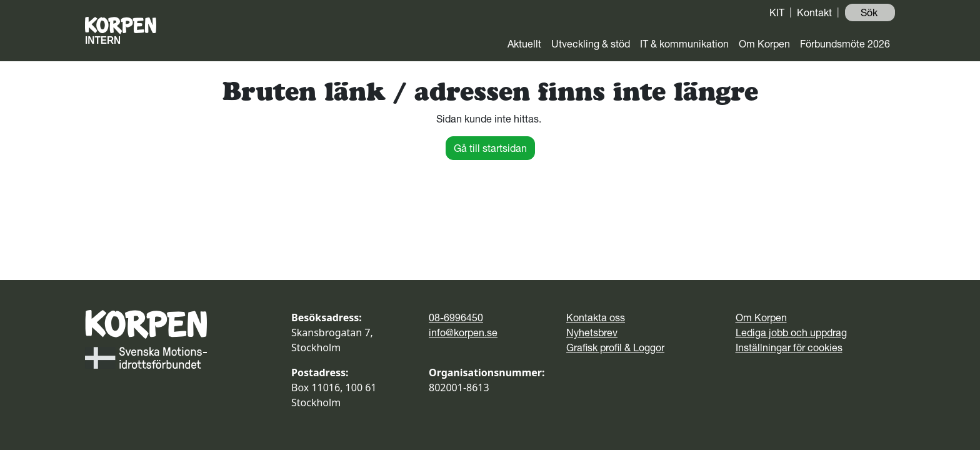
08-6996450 (456, 317)
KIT (777, 12)
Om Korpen (764, 44)
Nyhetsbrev (592, 332)
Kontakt (814, 12)
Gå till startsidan (490, 148)
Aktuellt (524, 44)
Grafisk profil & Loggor (615, 347)
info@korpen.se (463, 332)
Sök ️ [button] (870, 12)
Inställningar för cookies (789, 347)
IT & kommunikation (684, 44)
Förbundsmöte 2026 (845, 44)
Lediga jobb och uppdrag (791, 332)
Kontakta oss (596, 317)
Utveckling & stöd (591, 44)
